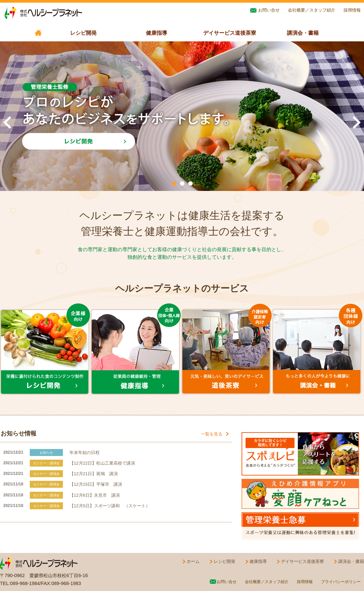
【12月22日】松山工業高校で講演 (102, 463)
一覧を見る (216, 433)
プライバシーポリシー (341, 582)
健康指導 (157, 33)
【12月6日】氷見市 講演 (95, 495)
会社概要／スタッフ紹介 (312, 10)
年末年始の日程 (85, 453)
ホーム (190, 561)
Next (357, 122)
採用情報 (352, 10)
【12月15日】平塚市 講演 (96, 484)
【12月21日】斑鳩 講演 (94, 474)
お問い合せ (265, 10)
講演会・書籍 (303, 33)
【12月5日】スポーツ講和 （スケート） (110, 506)
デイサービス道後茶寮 (230, 33)
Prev (7, 122)
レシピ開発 (83, 33)
